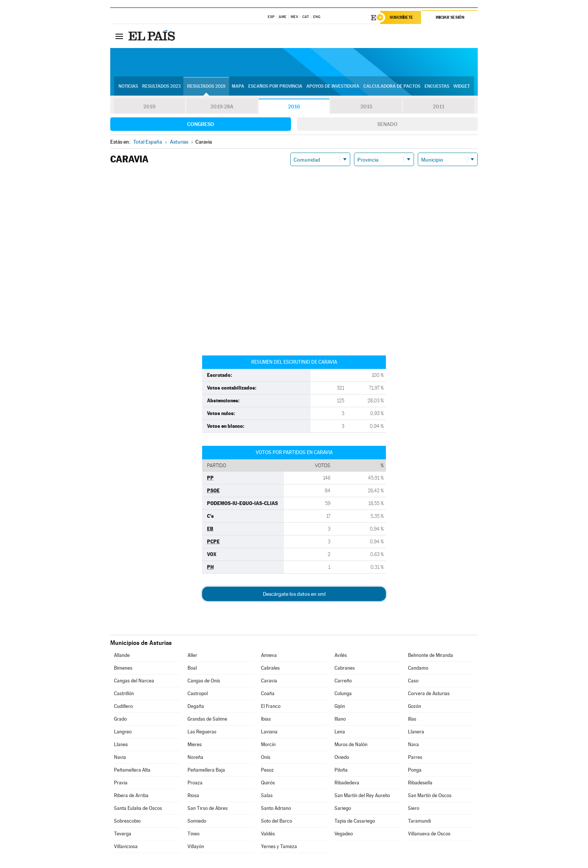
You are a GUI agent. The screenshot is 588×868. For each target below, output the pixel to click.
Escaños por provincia (275, 87)
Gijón (340, 706)
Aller (192, 655)
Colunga (343, 693)
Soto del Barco (277, 821)
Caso (413, 681)
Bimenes (123, 668)
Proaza (195, 783)
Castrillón (124, 693)
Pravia (121, 783)
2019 (149, 106)
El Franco (271, 706)
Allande (122, 655)
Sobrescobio (127, 821)
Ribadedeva (347, 783)
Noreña (195, 757)
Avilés (341, 655)
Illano (340, 719)
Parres (415, 757)
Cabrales (270, 668)
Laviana (269, 732)
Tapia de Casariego (355, 821)
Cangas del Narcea (134, 681)
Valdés (268, 834)
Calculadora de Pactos (392, 87)
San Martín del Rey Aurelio (362, 795)
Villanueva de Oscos (429, 834)
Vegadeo (344, 834)
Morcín (268, 744)
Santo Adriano (276, 808)
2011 (439, 106)
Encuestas (437, 87)
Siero (414, 808)
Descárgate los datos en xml (294, 594)
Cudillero (123, 706)
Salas (267, 795)
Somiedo (197, 821)
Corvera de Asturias (429, 693)
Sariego (343, 808)
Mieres (195, 744)
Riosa (193, 795)
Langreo (123, 732)
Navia (120, 757)
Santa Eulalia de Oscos (138, 808)
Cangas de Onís (204, 681)
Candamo (418, 668)
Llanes (121, 744)
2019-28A (222, 106)
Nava (413, 744)
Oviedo (342, 757)
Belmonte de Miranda (430, 655)
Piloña (341, 770)
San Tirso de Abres (208, 808)
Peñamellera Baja (206, 770)
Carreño (343, 681)
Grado (120, 719)
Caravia (269, 681)
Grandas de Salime (207, 719)
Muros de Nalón (351, 744)
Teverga (123, 834)
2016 (294, 106)
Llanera (416, 732)
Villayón (196, 846)
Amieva (269, 655)
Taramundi (419, 821)
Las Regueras (202, 732)
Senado (387, 124)
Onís (266, 757)
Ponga (415, 770)
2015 (366, 106)
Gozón (415, 706)
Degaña (196, 706)
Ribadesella (420, 783)
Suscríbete (401, 18)
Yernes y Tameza (279, 846)
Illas (412, 719)
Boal (192, 668)
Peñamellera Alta (132, 770)
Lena (340, 732)
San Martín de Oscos (430, 795)
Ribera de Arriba (131, 795)
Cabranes (345, 668)
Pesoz (267, 770)
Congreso (201, 124)
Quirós (268, 783)
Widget (462, 87)
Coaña (268, 693)
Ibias (266, 719)
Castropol (198, 693)
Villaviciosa (126, 846)
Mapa (238, 87)
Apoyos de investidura (333, 87)
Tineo (193, 834)
